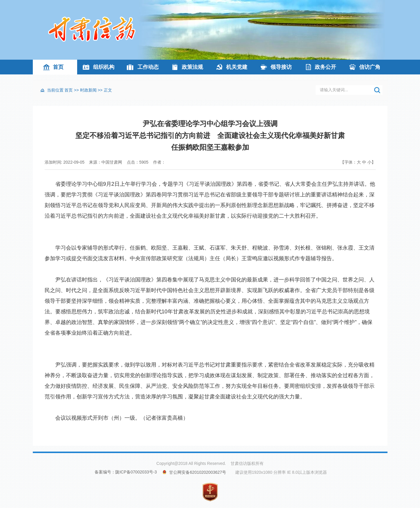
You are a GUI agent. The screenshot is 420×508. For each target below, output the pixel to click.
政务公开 (325, 67)
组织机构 (104, 67)
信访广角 (370, 67)
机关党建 (237, 67)
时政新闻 (88, 90)
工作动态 (148, 67)
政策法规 (192, 67)
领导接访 (281, 67)
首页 (58, 67)
